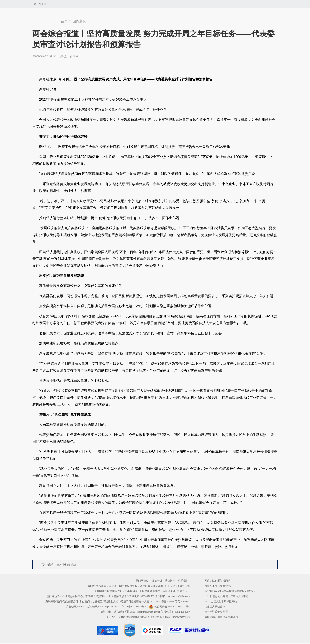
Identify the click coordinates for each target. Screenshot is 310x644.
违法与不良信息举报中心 (219, 586)
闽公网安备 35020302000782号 (169, 607)
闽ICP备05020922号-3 (134, 607)
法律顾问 (170, 581)
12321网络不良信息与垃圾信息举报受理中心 (230, 591)
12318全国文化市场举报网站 (221, 601)
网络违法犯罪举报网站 (217, 581)
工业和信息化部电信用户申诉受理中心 (226, 596)
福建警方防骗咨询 (215, 607)
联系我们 (183, 581)
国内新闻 (79, 21)
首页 (64, 21)
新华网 (74, 56)
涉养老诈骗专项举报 (216, 612)
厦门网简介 (142, 581)
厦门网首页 (40, 4)
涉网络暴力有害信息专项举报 (221, 617)
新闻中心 (46, 19)
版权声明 (157, 581)
